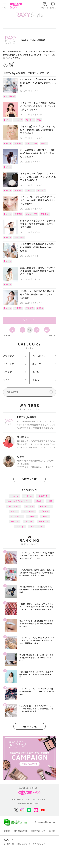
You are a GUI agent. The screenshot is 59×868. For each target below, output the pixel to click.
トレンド (18, 120)
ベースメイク (38, 138)
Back (7, 335)
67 (37, 330)
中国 (39, 120)
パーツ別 (30, 120)
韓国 (50, 501)
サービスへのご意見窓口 (35, 799)
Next (52, 335)
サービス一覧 (9, 844)
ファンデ (41, 190)
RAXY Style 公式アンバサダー (18, 501)
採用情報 (52, 831)
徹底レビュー (45, 506)
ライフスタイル (37, 527)
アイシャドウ (31, 214)
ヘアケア (37, 162)
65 (22, 330)
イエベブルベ (31, 143)
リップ (14, 511)
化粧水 (40, 308)
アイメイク (37, 115)
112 (47, 330)
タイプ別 (20, 527)
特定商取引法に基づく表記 (28, 803)
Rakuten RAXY (17, 6)
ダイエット (19, 237)
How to (7, 120)
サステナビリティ (40, 844)
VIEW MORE (30, 479)
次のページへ (30, 320)
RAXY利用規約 (17, 799)
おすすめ (18, 143)
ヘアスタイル (29, 511)
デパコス (15, 521)
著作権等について (38, 831)
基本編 (39, 501)
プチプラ (30, 190)
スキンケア (37, 279)
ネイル (36, 256)
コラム (36, 91)
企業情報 (7, 831)
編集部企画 (43, 496)
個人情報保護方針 (21, 831)
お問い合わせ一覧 (23, 844)
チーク (44, 143)
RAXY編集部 (9, 96)
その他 (36, 380)
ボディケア (37, 232)
